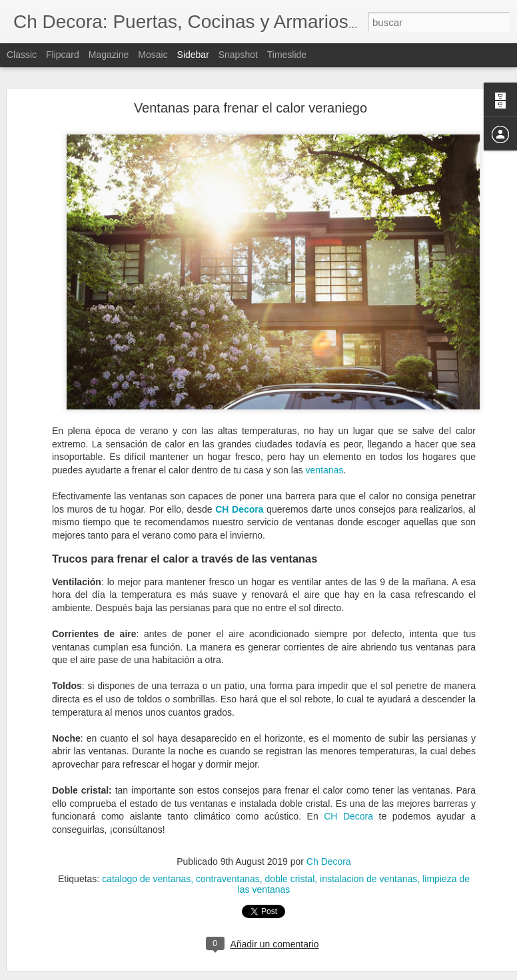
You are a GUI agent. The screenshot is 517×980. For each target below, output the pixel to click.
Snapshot (238, 55)
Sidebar (193, 55)
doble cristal (290, 850)
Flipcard (63, 55)
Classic (22, 55)
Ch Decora (329, 833)
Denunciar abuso (355, 973)
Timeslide (287, 55)
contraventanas (228, 850)
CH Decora (348, 788)
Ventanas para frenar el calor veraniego (251, 79)
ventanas (325, 441)
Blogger (310, 973)
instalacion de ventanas (368, 850)
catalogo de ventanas (146, 850)
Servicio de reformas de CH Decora (96, 950)
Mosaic (153, 55)
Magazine (109, 55)
